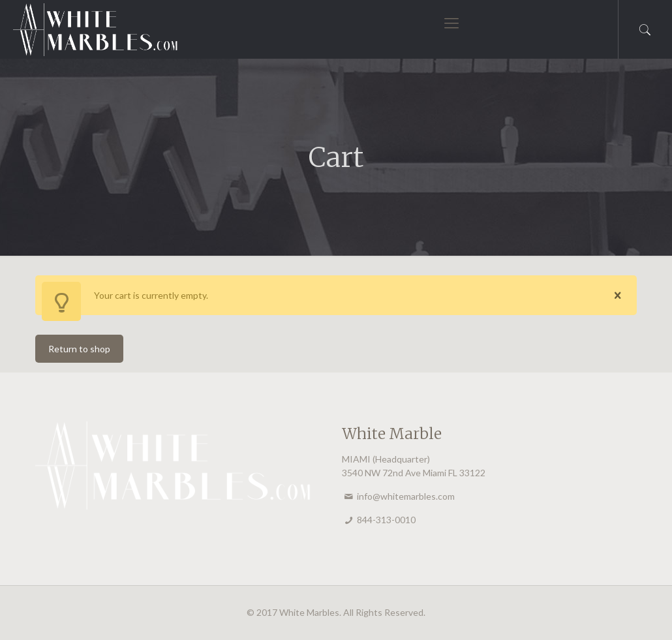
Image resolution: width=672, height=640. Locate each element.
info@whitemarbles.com (406, 496)
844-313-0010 (386, 520)
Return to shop (79, 349)
